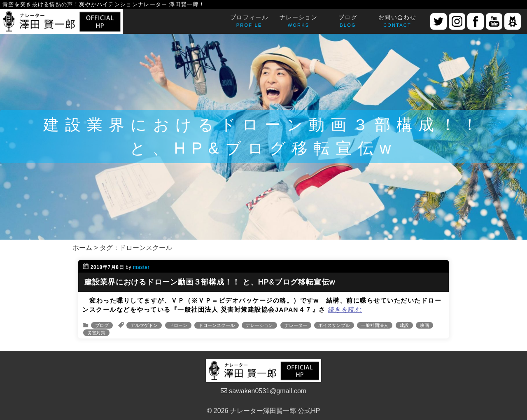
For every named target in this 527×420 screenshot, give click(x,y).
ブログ (102, 325)
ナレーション (259, 325)
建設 (404, 325)
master (141, 267)
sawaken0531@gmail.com (263, 391)
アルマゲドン (144, 325)
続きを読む (345, 309)
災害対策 (96, 333)
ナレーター (296, 325)
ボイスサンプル (334, 325)
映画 (424, 325)
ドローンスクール (217, 325)
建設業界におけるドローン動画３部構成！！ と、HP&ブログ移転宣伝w (210, 282)
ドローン (178, 325)
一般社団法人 (375, 325)
